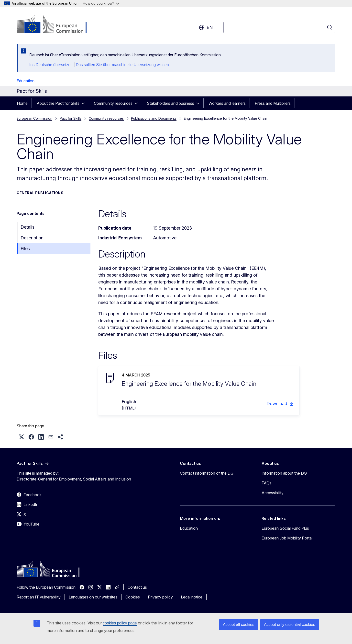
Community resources (113, 103)
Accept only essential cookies (290, 625)
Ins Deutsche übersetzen (51, 65)
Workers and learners (227, 103)
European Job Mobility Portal (287, 538)
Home (22, 103)
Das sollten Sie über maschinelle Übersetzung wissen (122, 65)
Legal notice (192, 597)
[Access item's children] (85, 103)
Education (26, 81)
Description (32, 238)
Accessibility (273, 493)
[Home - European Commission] (56, 24)
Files (25, 249)
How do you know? (101, 3)
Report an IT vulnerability (39, 597)
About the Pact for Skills (58, 103)
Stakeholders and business (170, 103)
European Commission (34, 118)
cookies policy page (120, 623)
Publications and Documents (154, 118)
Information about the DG (284, 473)
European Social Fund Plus (285, 528)
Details (27, 227)
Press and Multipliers (273, 103)
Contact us (137, 587)
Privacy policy (160, 597)
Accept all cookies (239, 625)
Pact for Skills (71, 118)
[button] (22, 437)
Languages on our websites (93, 597)
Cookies (133, 597)
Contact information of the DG (207, 473)
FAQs (266, 483)
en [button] (206, 27)
